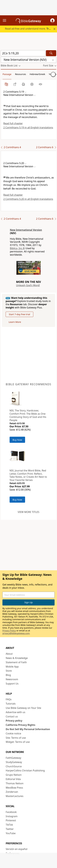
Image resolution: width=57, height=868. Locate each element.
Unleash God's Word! (28, 285)
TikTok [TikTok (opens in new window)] (9, 825)
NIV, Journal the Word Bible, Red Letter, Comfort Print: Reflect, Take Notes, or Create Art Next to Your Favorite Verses (28, 475)
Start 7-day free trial (19, 314)
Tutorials (11, 704)
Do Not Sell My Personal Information (28, 729)
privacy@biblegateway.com (16, 633)
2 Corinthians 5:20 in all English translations (28, 199)
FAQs (9, 699)
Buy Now (17, 440)
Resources (21, 74)
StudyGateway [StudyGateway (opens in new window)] (14, 762)
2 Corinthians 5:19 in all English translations (28, 127)
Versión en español (17, 849)
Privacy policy (14, 721)
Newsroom (12, 679)
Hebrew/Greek (37, 74)
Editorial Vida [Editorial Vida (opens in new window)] (13, 779)
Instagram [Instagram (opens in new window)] (12, 816)
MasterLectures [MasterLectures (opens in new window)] (15, 796)
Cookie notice (14, 733)
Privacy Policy (9, 631)
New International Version (26, 230)
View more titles (28, 512)
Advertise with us (16, 712)
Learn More (15, 322)
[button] (52, 21)
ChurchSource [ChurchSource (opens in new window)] (14, 766)
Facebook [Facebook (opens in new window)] (11, 812)
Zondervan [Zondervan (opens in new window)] (12, 792)
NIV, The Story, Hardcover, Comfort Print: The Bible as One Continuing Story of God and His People (28, 415)
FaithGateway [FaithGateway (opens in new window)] (14, 758)
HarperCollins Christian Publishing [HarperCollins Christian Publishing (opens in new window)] (25, 771)
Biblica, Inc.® (17, 248)
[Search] (51, 53)
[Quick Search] (23, 53)
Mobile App (12, 667)
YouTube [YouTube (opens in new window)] (11, 833)
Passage (7, 74)
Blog (8, 675)
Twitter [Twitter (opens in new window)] (10, 829)
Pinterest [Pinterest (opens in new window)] (11, 820)
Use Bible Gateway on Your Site (23, 708)
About (9, 654)
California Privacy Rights (21, 725)
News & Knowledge (17, 658)
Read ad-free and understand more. (31, 29)
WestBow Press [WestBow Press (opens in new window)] (14, 788)
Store (9, 671)
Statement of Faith (16, 662)
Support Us (12, 684)
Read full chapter (13, 123)
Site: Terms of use (16, 738)
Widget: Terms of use (18, 742)
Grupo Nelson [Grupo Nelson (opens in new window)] (14, 775)
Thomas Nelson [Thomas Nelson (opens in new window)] (15, 783)
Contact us (12, 716)
